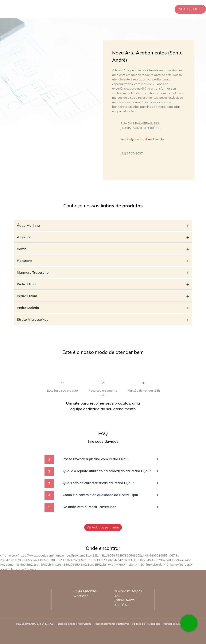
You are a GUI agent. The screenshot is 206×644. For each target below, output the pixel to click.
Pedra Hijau (103, 284)
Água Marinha (103, 225)
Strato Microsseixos (103, 319)
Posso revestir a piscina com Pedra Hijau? (111, 459)
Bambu (103, 249)
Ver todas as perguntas (103, 527)
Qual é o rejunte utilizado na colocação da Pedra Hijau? (111, 471)
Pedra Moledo (103, 308)
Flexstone (103, 261)
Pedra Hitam (103, 296)
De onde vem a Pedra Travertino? (111, 507)
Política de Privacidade (146, 624)
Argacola (103, 237)
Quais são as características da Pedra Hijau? (111, 483)
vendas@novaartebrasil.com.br (142, 139)
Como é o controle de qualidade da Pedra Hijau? (111, 495)
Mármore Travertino (103, 272)
